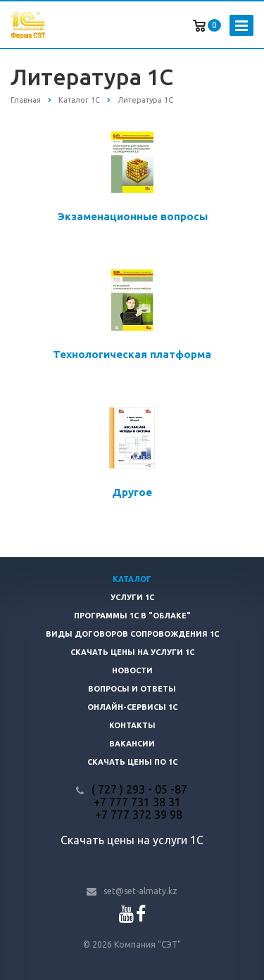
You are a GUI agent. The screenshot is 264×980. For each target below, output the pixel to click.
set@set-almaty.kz (140, 891)
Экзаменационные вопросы (132, 216)
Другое (132, 492)
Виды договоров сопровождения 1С (132, 634)
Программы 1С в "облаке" (132, 616)
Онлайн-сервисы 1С (132, 707)
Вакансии (132, 744)
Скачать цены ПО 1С (132, 762)
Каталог (132, 579)
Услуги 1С (132, 597)
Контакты (132, 725)
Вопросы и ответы (132, 689)
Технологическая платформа (132, 354)
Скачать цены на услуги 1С (132, 652)
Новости (132, 670)
